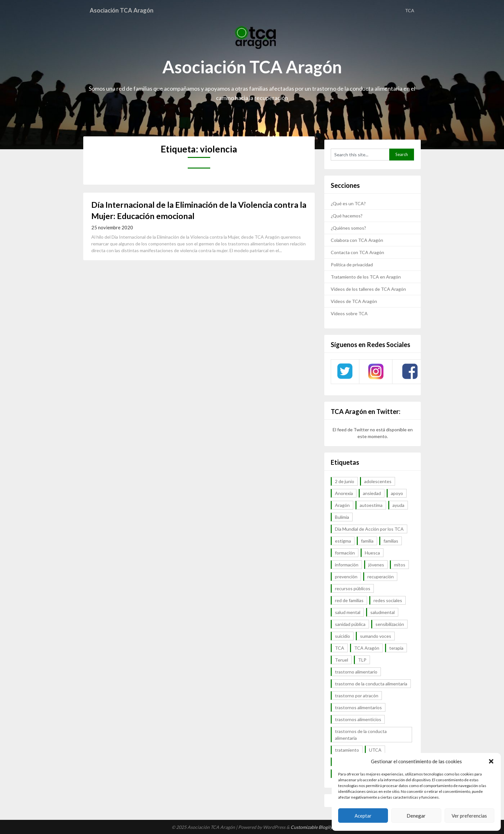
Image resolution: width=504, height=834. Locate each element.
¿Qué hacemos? (347, 216)
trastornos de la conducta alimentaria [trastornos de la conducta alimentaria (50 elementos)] (361, 735)
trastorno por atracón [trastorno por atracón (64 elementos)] (357, 696)
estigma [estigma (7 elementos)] (343, 541)
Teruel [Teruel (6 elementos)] (342, 660)
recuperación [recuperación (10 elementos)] (381, 577)
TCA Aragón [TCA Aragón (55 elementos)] (367, 648)
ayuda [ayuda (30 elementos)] (398, 505)
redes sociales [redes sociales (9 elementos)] (388, 600)
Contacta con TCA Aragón (357, 252)
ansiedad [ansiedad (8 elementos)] (372, 493)
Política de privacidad (352, 265)
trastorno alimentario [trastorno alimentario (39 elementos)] (356, 672)
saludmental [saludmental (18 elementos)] (382, 612)
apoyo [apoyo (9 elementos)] (397, 493)
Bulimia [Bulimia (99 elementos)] (342, 517)
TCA (410, 10)
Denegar (416, 816)
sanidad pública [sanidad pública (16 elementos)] (350, 624)
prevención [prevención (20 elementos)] (346, 577)
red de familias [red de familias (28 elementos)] (349, 600)
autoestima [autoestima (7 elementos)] (371, 505)
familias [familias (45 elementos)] (391, 541)
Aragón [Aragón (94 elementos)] (342, 505)
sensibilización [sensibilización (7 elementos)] (390, 624)
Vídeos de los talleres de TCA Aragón (368, 289)
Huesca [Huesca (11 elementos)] (372, 553)
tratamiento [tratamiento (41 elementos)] (347, 750)
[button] (491, 761)
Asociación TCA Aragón (124, 10)
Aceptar (363, 816)
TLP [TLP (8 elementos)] (362, 660)
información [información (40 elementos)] (347, 565)
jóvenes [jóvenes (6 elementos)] (376, 565)
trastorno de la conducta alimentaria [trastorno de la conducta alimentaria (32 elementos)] (371, 684)
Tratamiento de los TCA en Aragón (366, 277)
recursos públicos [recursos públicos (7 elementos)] (353, 588)
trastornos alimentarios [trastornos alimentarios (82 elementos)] (358, 707)
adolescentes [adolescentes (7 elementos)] (378, 481)
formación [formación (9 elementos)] (345, 553)
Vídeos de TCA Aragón (354, 301)
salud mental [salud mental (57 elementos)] (348, 612)
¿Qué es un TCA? (348, 203)
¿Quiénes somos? (348, 228)
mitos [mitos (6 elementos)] (400, 565)
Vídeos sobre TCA (349, 313)
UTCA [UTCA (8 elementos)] (375, 750)
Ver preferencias (469, 816)
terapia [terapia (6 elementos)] (396, 648)
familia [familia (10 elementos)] (367, 541)
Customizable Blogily (311, 827)
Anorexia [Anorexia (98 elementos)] (344, 493)
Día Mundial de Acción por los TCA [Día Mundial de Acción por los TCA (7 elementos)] (369, 529)
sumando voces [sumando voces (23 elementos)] (376, 636)
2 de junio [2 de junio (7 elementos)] (345, 481)
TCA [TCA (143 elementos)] (340, 648)
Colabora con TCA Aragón (357, 240)
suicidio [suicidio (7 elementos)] (342, 636)
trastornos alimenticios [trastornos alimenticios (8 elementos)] (358, 719)
